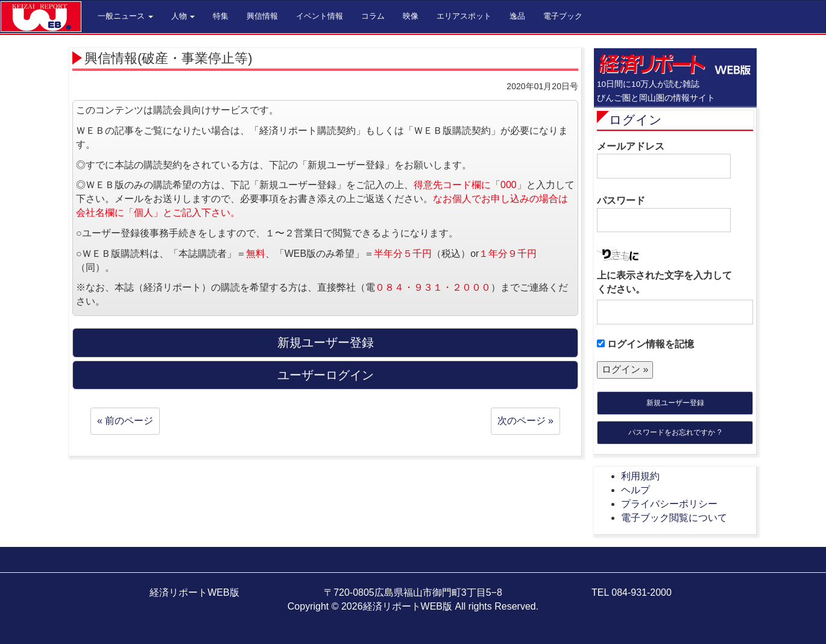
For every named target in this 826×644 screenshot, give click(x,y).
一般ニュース (125, 16)
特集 (221, 16)
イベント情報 (320, 16)
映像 (411, 16)
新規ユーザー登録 (675, 403)
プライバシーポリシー (669, 504)
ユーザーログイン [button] (326, 375)
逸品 (517, 16)
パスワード (664, 214)
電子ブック (563, 16)
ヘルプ (635, 490)
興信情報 (262, 16)
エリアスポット (464, 16)
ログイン (635, 120)
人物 (183, 16)
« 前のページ (125, 421)
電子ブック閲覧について (674, 518)
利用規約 (640, 476)
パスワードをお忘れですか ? (675, 432)
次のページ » (525, 421)
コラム (373, 16)
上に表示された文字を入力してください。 (664, 282)
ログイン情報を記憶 (645, 344)
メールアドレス (664, 160)
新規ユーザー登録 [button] (326, 343)
